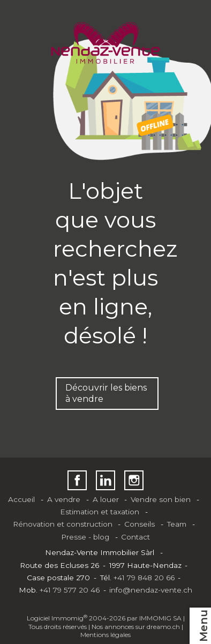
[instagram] (134, 480)
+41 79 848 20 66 (144, 578)
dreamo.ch (163, 627)
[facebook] (77, 480)
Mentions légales (105, 635)
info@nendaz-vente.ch (151, 590)
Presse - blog (85, 537)
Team (177, 524)
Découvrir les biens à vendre (106, 393)
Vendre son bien (161, 499)
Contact (135, 537)
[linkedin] (106, 480)
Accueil (21, 499)
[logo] (106, 43)
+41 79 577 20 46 (70, 590)
